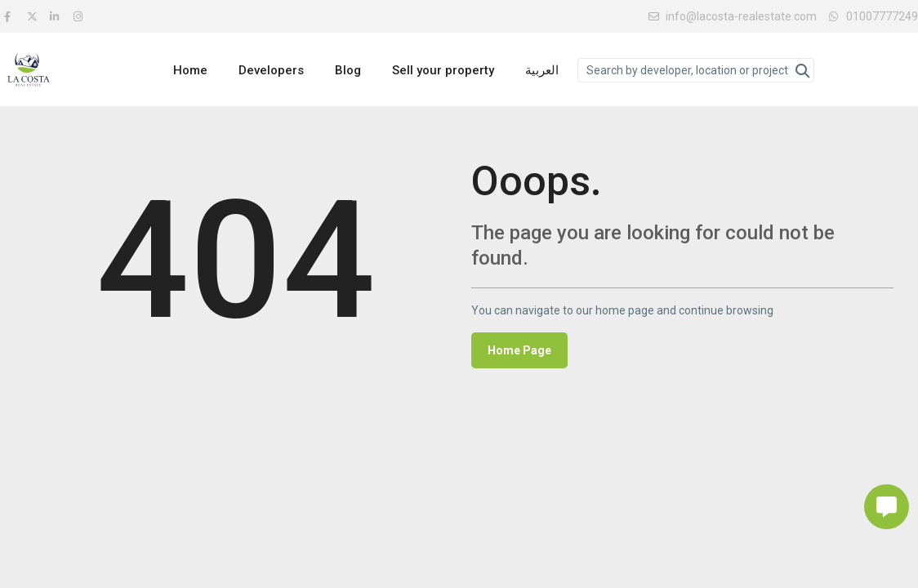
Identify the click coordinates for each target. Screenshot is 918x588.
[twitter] (34, 16)
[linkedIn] (57, 16)
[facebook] (11, 16)
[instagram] (80, 16)
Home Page (519, 350)
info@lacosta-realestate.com (733, 16)
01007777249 (882, 16)
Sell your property (443, 70)
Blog (348, 70)
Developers (271, 70)
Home (190, 70)
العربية (542, 70)
